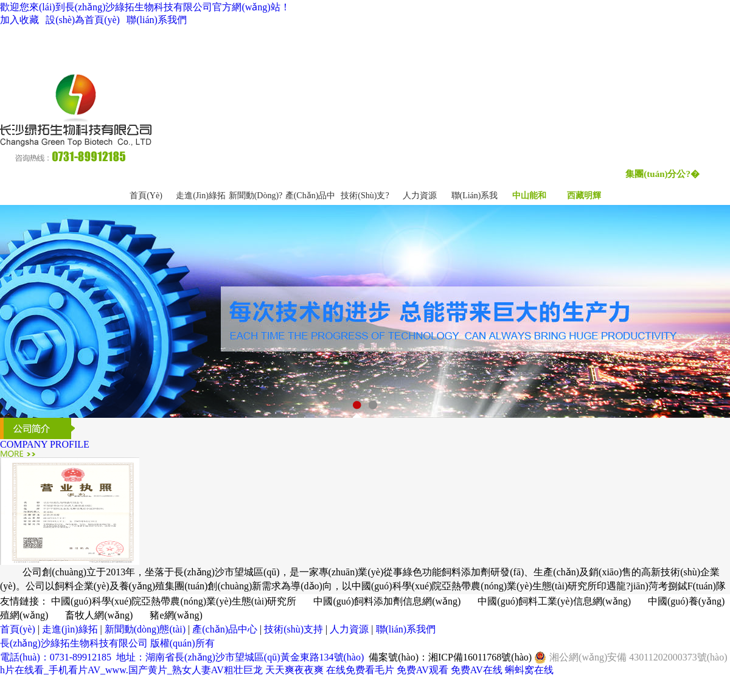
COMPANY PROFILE (45, 444)
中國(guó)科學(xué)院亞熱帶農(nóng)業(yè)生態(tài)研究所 (174, 601)
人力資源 (420, 196)
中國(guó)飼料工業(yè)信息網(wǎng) (554, 601)
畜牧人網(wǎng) (99, 615)
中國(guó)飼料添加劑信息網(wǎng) (387, 601)
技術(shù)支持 (294, 629)
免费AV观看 (422, 670)
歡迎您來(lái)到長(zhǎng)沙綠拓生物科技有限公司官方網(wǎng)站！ (145, 7)
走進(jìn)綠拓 (201, 196)
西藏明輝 (584, 196)
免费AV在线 (477, 670)
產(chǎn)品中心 (225, 629)
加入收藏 (19, 20)
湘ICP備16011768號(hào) (480, 657)
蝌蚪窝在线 (529, 670)
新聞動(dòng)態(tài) (145, 629)
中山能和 (529, 196)
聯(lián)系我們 (157, 20)
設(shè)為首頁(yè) (83, 20)
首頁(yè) (146, 196)
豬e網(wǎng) (176, 615)
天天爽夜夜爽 (294, 670)
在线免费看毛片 (360, 670)
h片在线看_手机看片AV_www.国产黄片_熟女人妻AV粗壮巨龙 (131, 670)
